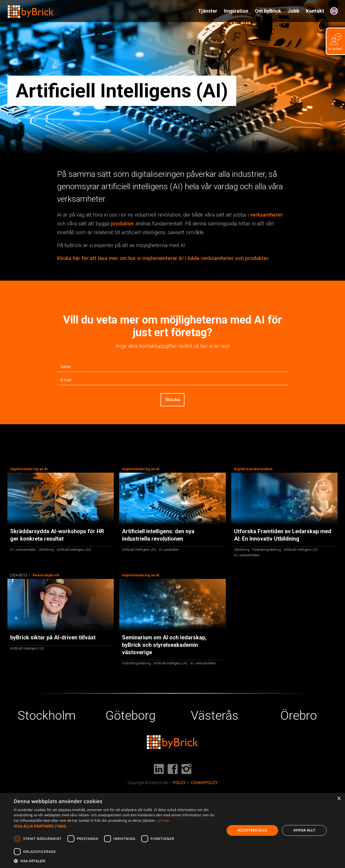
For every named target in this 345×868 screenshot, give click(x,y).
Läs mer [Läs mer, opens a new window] (163, 821)
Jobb (294, 11)
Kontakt (315, 11)
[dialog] (172, 830)
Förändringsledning (267, 550)
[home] (31, 9)
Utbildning (46, 550)
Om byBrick (268, 11)
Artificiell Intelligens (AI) (74, 550)
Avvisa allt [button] (304, 830)
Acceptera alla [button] (252, 830)
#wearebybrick (46, 575)
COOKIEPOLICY (204, 783)
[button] (116, 826)
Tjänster (208, 11)
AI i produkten (169, 550)
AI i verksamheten (23, 550)
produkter (122, 224)
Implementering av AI (29, 469)
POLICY (179, 783)
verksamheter (266, 215)
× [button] (339, 799)
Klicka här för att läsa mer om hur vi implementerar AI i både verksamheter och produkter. (163, 258)
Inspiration (236, 11)
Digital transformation (253, 469)
